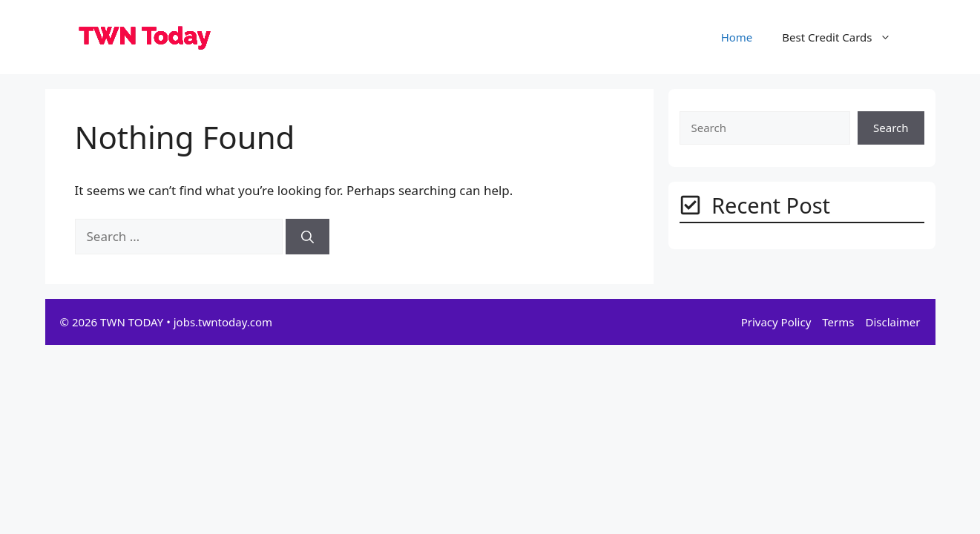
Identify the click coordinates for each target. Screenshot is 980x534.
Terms (838, 322)
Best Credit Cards (843, 37)
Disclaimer (892, 322)
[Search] (308, 237)
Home (737, 37)
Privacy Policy (776, 322)
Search (891, 128)
